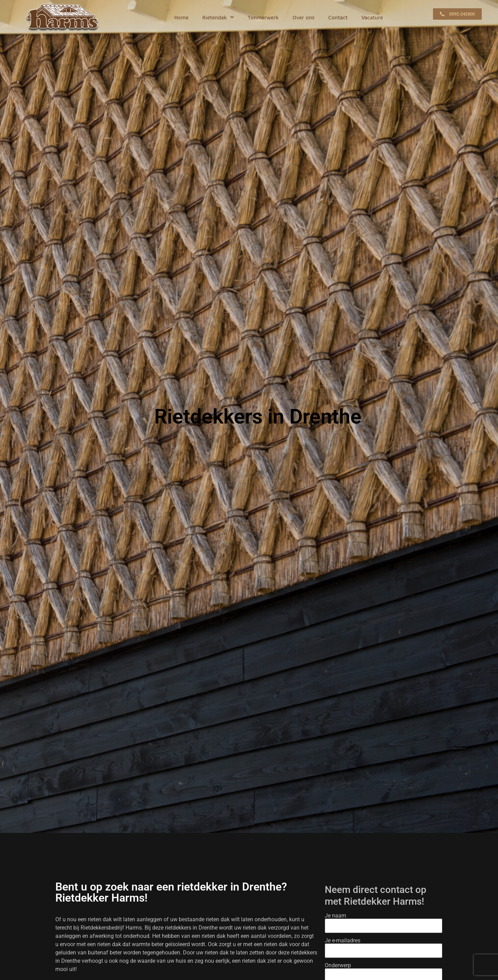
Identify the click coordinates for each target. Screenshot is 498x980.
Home (181, 17)
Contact (338, 17)
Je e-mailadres (384, 946)
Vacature (372, 17)
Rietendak (218, 17)
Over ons (303, 17)
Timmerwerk (263, 17)
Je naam (384, 921)
